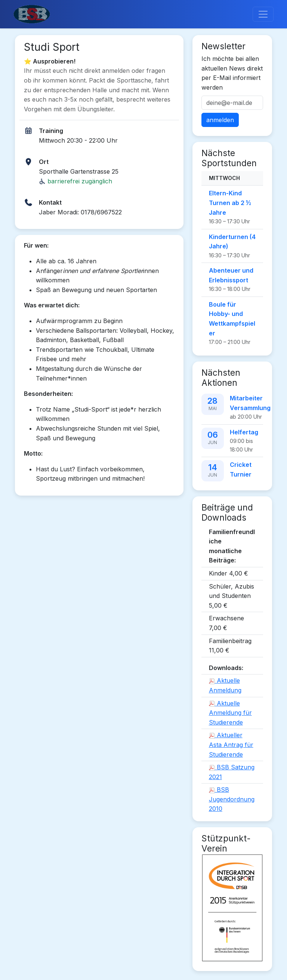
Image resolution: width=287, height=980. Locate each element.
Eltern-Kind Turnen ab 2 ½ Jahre (230, 203)
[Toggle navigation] (263, 14)
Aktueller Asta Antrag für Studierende (231, 745)
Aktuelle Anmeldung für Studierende (230, 713)
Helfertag (244, 432)
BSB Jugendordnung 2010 (232, 799)
